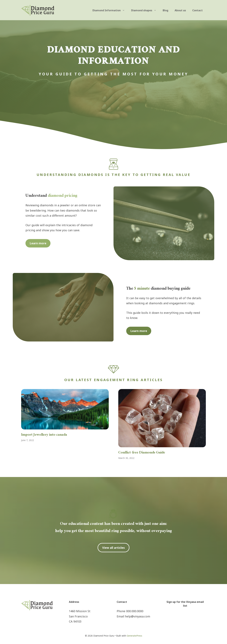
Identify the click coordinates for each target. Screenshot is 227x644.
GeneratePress (134, 636)
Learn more (38, 243)
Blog (165, 10)
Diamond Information (110, 10)
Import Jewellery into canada (44, 435)
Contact (197, 10)
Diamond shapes (145, 10)
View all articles (113, 548)
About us (180, 10)
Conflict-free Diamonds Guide (142, 453)
